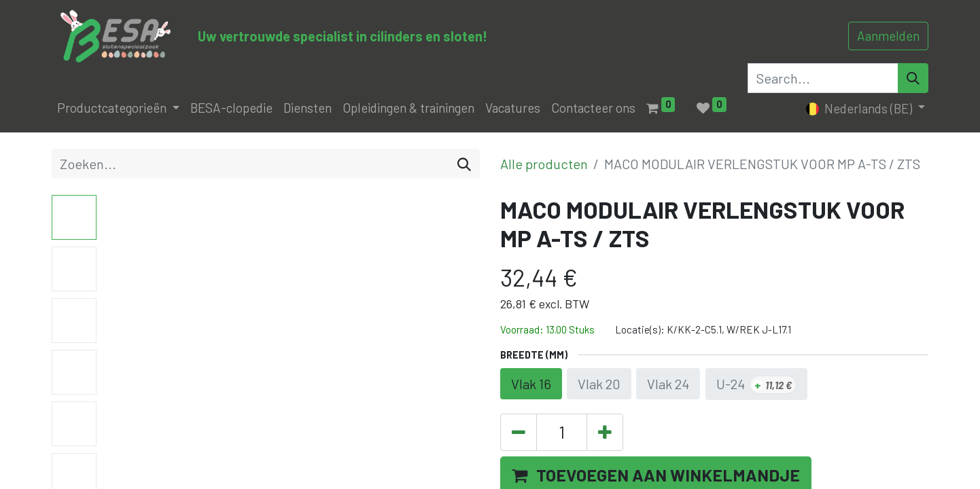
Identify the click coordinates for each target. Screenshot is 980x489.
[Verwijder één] (519, 433)
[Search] (913, 78)
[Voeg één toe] (605, 433)
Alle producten (544, 164)
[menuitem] (231, 108)
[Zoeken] (464, 164)
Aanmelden (888, 36)
